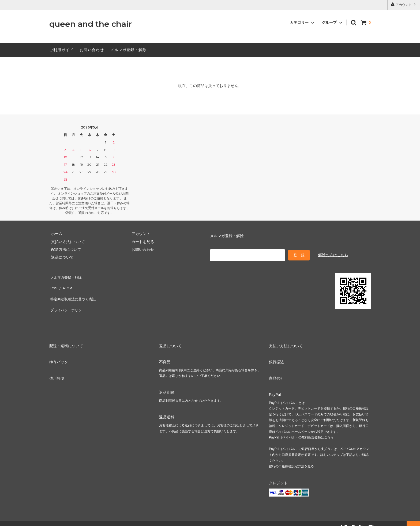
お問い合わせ (92, 50)
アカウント (404, 4)
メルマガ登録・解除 (128, 50)
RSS (53, 284)
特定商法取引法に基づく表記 (74, 292)
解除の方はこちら (333, 254)
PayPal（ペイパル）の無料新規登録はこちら (301, 429)
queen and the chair (91, 24)
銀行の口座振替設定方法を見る (291, 458)
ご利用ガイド (61, 50)
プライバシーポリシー (68, 300)
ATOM (65, 284)
